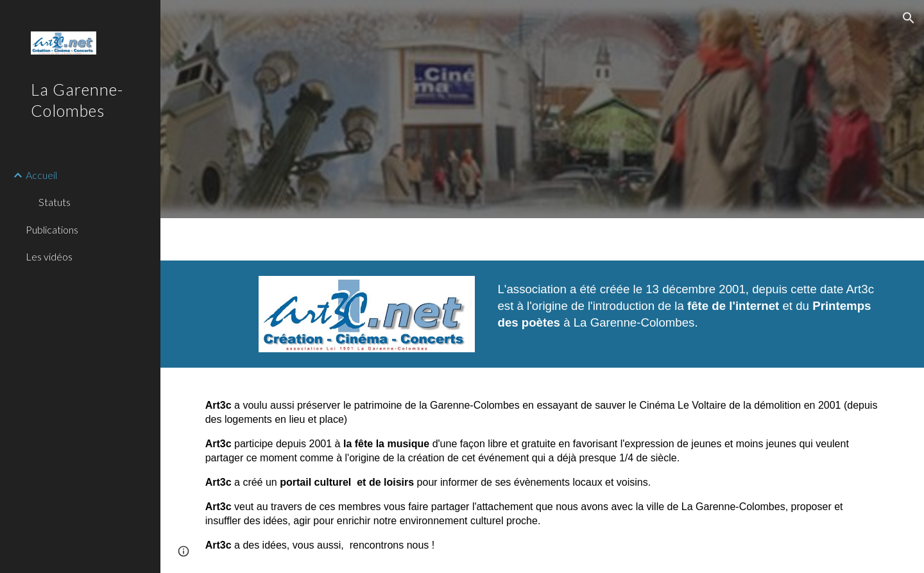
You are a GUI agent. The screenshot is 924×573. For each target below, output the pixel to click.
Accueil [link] (41, 175)
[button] (909, 18)
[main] (688, 312)
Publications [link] (52, 229)
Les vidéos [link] (49, 256)
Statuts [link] (55, 202)
